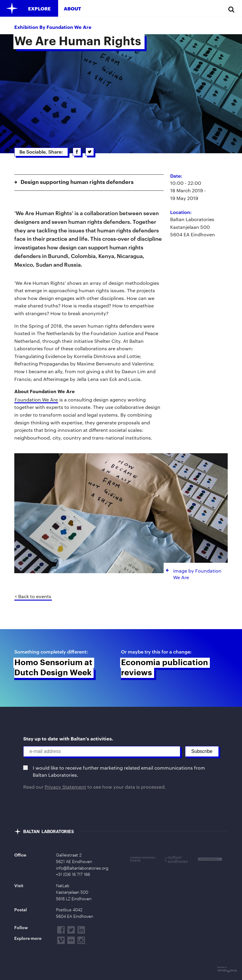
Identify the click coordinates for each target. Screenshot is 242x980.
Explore (39, 8)
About (72, 8)
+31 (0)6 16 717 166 (73, 874)
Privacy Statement (65, 787)
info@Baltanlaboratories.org (82, 868)
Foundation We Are (36, 400)
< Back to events (33, 596)
